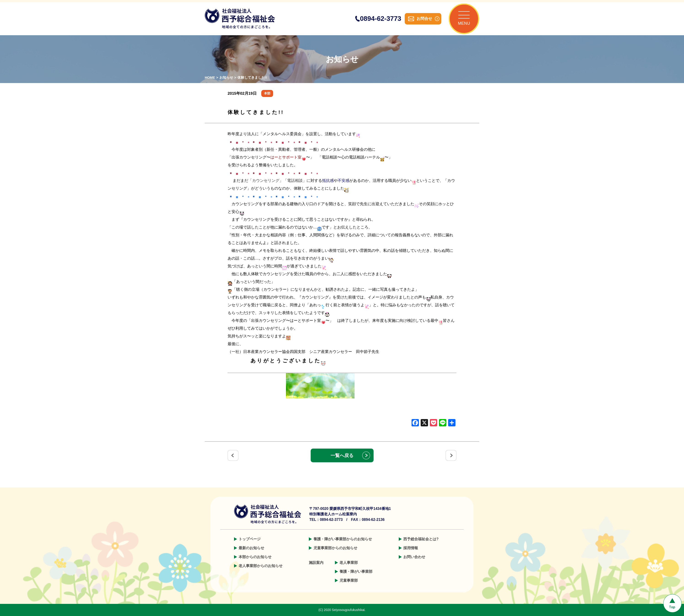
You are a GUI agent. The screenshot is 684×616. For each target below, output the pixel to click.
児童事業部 (349, 580)
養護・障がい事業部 (356, 572)
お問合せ (424, 19)
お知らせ (226, 77)
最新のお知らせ (251, 548)
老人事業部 (349, 563)
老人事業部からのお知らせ (261, 566)
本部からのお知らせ (255, 557)
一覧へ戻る (342, 455)
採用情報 (411, 548)
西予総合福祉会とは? (421, 539)
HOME (210, 77)
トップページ (250, 539)
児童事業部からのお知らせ (335, 548)
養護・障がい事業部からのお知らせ (343, 539)
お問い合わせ (414, 557)
